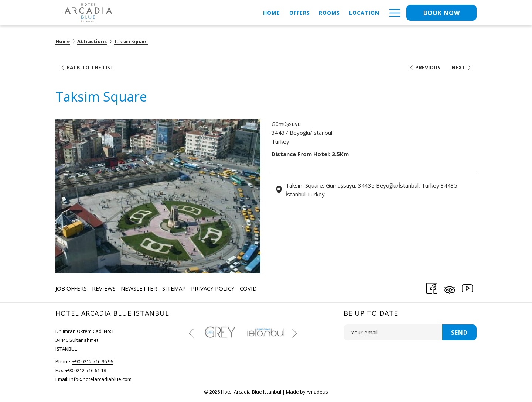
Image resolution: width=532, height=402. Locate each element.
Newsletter (139, 288)
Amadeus (317, 392)
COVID (248, 288)
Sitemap (174, 288)
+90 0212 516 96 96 (93, 361)
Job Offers (71, 288)
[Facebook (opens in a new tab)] (432, 287)
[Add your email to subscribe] (393, 332)
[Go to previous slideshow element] (191, 333)
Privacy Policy (213, 288)
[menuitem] (272, 13)
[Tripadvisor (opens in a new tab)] (450, 287)
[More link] (392, 13)
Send (459, 333)
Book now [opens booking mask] (442, 13)
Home (63, 41)
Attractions (92, 41)
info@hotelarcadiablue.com (100, 379)
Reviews (104, 288)
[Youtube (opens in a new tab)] (467, 287)
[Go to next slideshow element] (295, 333)
